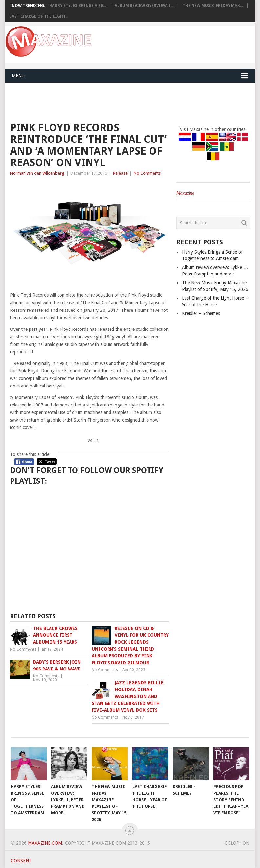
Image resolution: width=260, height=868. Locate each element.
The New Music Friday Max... (213, 6)
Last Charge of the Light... (39, 16)
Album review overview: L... (144, 6)
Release (120, 173)
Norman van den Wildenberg (37, 173)
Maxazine (185, 193)
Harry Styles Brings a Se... (78, 6)
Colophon (237, 843)
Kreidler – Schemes (201, 313)
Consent (21, 861)
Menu (18, 76)
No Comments (147, 173)
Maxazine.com (45, 843)
